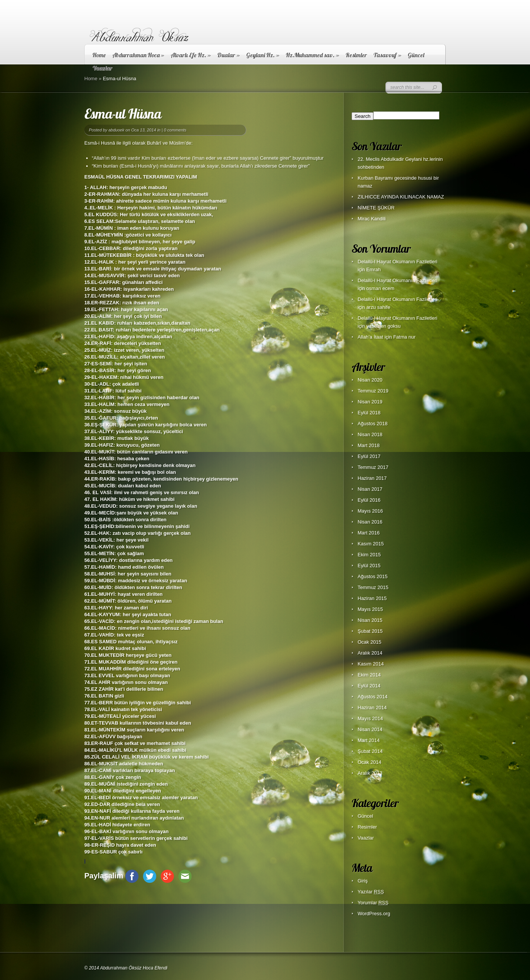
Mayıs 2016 (370, 511)
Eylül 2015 (369, 566)
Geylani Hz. (263, 55)
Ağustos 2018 (373, 424)
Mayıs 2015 (370, 609)
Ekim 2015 (369, 555)
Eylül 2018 (369, 413)
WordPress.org (374, 914)
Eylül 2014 (369, 686)
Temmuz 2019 (373, 391)
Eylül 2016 (369, 500)
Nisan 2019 (370, 402)
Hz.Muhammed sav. (312, 55)
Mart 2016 (369, 533)
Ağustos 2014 (373, 697)
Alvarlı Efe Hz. (191, 55)
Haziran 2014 (372, 708)
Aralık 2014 (370, 653)
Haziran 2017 (372, 478)
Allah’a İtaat (370, 337)
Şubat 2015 (370, 631)
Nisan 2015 (370, 620)
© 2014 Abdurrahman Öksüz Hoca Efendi (126, 968)
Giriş (363, 881)
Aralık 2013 (370, 773)
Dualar (228, 55)
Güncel (416, 55)
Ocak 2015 (369, 642)
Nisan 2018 (370, 434)
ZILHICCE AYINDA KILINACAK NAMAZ (401, 197)
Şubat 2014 (370, 751)
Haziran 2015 (372, 598)
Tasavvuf (387, 55)
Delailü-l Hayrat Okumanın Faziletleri (397, 262)
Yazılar (371, 892)
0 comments (175, 130)
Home (99, 55)
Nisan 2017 (370, 489)
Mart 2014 (369, 740)
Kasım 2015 (371, 544)
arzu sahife (378, 307)
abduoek (116, 130)
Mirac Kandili (372, 219)
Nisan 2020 (370, 380)
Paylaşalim (104, 876)
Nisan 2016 (370, 522)
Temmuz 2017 (373, 467)
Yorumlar (373, 903)
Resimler (356, 55)
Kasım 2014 (371, 664)
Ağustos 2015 (373, 576)
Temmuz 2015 (373, 587)
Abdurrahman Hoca (138, 55)
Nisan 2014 (370, 729)
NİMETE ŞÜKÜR (376, 208)
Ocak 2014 (369, 762)
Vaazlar (366, 838)
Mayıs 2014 (370, 718)
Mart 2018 (369, 445)
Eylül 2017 (369, 456)
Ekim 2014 (369, 675)
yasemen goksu (383, 326)
